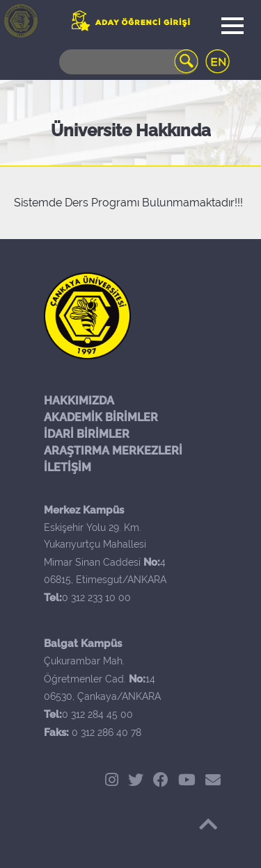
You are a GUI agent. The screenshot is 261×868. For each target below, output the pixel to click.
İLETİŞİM (68, 467)
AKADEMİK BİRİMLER (101, 417)
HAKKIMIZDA (79, 401)
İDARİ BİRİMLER (87, 434)
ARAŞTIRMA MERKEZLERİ (113, 451)
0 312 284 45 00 (97, 714)
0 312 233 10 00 (96, 598)
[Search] (129, 62)
